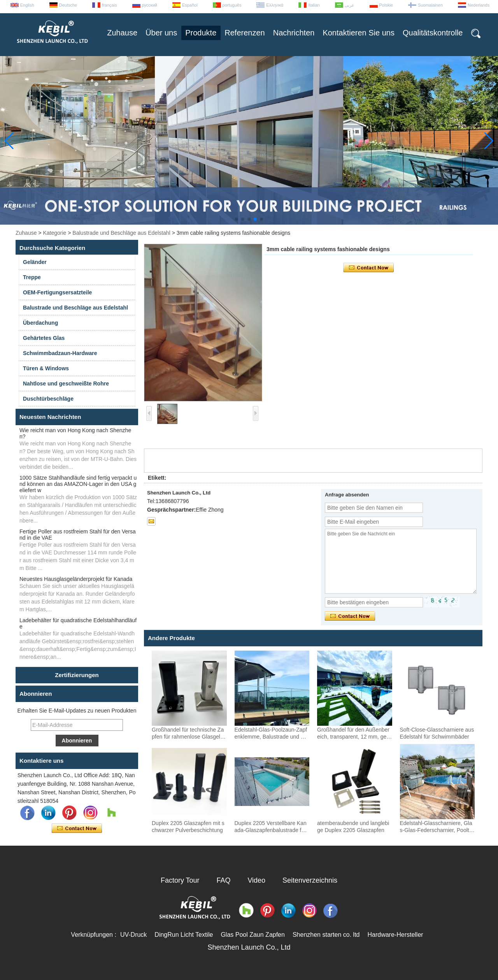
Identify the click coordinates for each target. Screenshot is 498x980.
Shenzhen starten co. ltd (326, 935)
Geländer (35, 262)
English (27, 5)
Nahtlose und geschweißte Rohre (66, 384)
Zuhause (122, 33)
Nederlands (479, 5)
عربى (350, 5)
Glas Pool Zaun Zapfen (253, 935)
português (232, 5)
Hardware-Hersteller (395, 935)
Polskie (386, 5)
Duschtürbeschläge (48, 399)
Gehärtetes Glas (44, 338)
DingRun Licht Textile (184, 935)
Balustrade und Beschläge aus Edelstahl (121, 233)
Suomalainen (430, 5)
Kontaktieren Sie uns (359, 33)
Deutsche (68, 5)
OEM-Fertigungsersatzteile (57, 292)
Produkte (201, 33)
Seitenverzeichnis (310, 880)
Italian (314, 5)
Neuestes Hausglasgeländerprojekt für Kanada (76, 579)
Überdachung (40, 323)
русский (150, 5)
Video (256, 880)
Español (190, 5)
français (110, 5)
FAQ (224, 880)
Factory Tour (180, 880)
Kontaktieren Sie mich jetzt (77, 829)
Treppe (32, 277)
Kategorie (54, 233)
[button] (237, 219)
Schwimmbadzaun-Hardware (60, 353)
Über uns (161, 33)
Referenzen (245, 33)
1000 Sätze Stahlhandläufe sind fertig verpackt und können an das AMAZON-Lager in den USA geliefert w (78, 484)
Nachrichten (294, 33)
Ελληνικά (275, 5)
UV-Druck (133, 935)
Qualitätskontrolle (433, 33)
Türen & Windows (46, 368)
